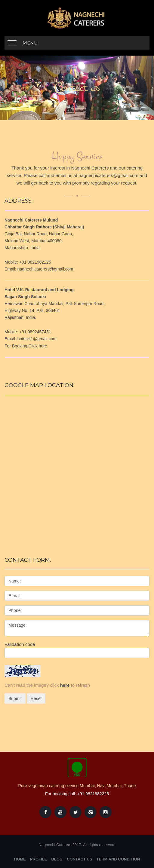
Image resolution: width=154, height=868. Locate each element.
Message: (77, 628)
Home (20, 859)
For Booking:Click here (26, 346)
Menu (30, 43)
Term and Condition (118, 859)
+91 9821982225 (93, 794)
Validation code (20, 644)
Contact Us (79, 859)
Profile (38, 859)
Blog (57, 859)
